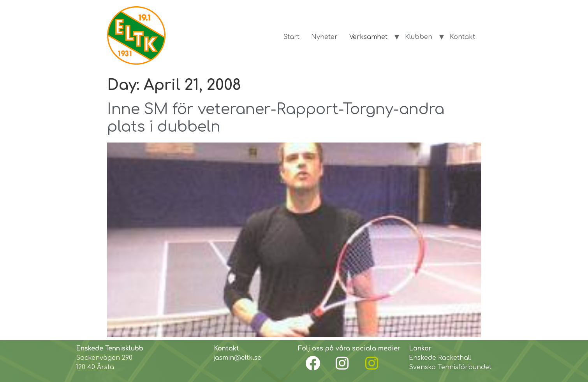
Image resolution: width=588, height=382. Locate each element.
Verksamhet (368, 37)
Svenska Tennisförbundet (450, 367)
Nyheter (324, 37)
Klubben (419, 37)
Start (291, 37)
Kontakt (462, 37)
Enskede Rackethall (440, 358)
